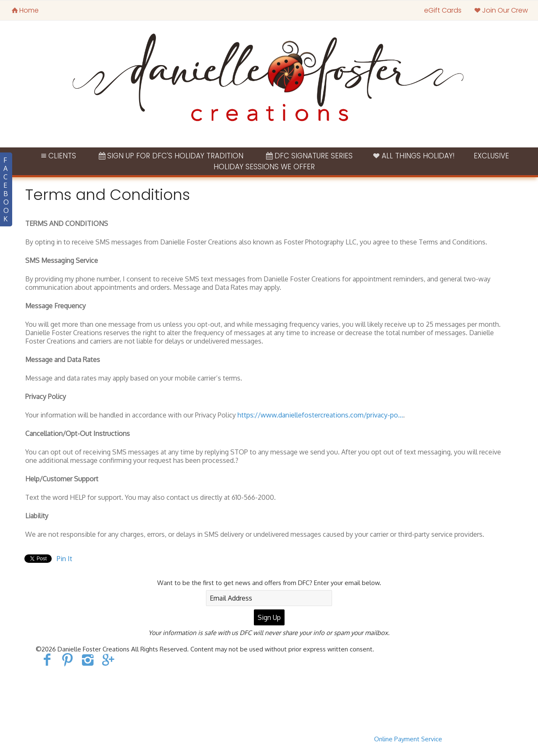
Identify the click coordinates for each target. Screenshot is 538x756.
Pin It (65, 559)
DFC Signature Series (309, 156)
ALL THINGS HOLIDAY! (413, 156)
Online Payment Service (408, 739)
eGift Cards (443, 10)
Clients (58, 156)
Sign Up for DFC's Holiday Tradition (170, 156)
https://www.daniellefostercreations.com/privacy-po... (320, 415)
